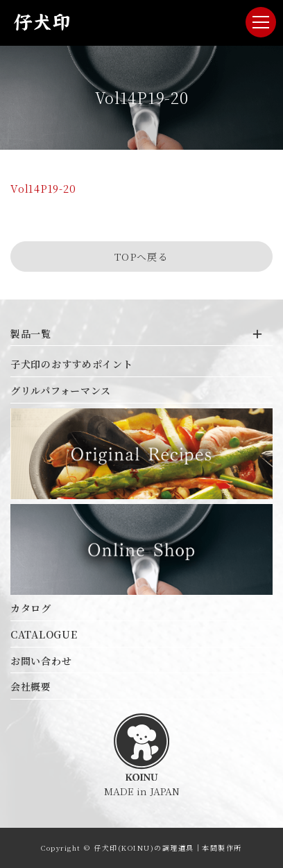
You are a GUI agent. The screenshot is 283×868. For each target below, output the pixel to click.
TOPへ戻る (141, 257)
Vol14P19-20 (43, 188)
